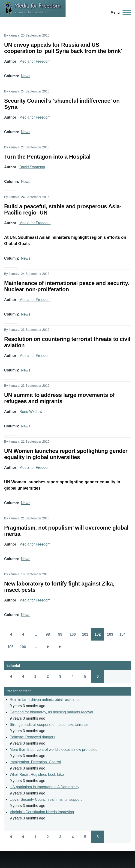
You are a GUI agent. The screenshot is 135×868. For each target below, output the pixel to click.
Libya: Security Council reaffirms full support (46, 799)
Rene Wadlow (31, 412)
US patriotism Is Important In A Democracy (44, 787)
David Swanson (32, 167)
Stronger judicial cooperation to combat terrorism (49, 725)
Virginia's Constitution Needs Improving (42, 812)
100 (74, 636)
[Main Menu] (119, 12)
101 (87, 636)
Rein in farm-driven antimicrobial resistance (45, 700)
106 (24, 648)
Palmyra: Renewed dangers (32, 737)
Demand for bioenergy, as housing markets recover (52, 712)
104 (124, 636)
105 (12, 648)
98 (50, 636)
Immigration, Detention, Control (35, 762)
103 (112, 636)
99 (62, 636)
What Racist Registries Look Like (37, 774)
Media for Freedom (35, 61)
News (26, 76)
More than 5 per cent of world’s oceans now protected (54, 750)
